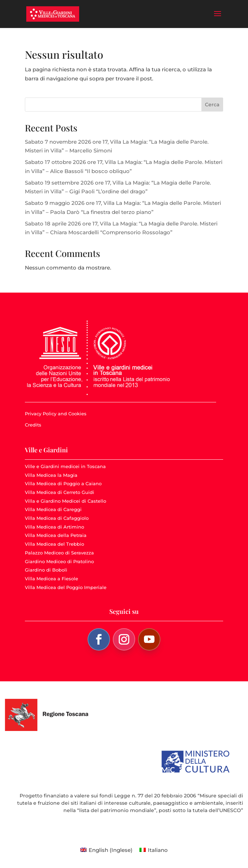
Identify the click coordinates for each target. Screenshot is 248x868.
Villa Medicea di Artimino (54, 527)
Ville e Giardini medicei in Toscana (65, 466)
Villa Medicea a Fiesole (51, 579)
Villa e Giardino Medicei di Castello (66, 501)
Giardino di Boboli (46, 570)
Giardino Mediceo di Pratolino (59, 561)
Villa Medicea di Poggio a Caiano (63, 483)
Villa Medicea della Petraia (56, 535)
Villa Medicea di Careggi (53, 509)
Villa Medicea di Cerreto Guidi (60, 492)
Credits (33, 425)
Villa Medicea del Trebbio (54, 544)
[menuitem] (106, 850)
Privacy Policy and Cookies (56, 414)
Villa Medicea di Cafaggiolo (57, 518)
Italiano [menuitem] (158, 850)
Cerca (212, 105)
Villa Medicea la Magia (51, 475)
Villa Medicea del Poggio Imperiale (66, 587)
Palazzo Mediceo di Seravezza (59, 553)
